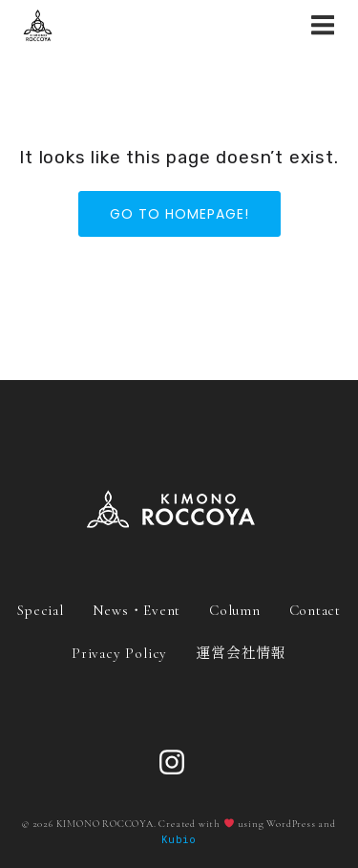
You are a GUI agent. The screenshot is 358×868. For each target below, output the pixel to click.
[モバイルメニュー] (323, 26)
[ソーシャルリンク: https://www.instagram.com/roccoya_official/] (179, 763)
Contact (315, 610)
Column (235, 610)
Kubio (179, 839)
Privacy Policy (119, 653)
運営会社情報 (241, 652)
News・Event (137, 610)
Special (40, 610)
